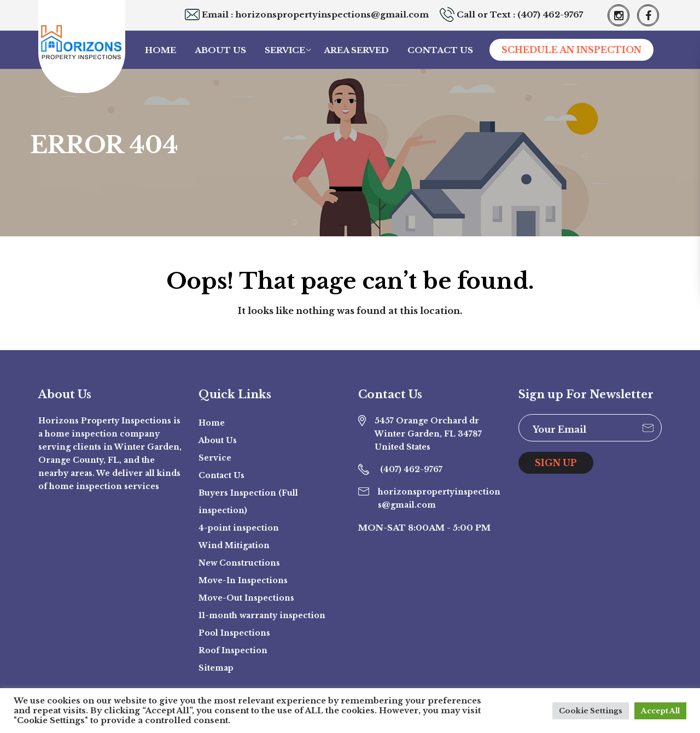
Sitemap (216, 668)
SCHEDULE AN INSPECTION (571, 50)
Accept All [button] (660, 711)
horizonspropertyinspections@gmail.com (332, 14)
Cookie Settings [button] (591, 711)
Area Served (356, 50)
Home (161, 50)
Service (285, 50)
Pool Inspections (234, 633)
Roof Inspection (233, 650)
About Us (220, 50)
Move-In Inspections (243, 580)
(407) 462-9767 (550, 14)
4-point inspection (239, 528)
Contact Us (440, 50)
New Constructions (239, 563)
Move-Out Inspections (246, 598)
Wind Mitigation (234, 545)
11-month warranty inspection (262, 615)
